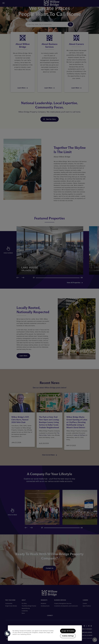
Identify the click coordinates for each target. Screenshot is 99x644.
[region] (45, 633)
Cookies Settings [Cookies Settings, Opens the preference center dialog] (68, 636)
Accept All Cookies (68, 631)
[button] (7, 634)
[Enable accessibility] (95, 640)
